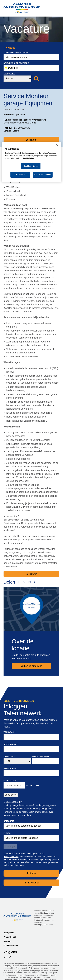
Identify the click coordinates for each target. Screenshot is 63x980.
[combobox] (31, 68)
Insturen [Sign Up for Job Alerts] (31, 873)
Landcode (9, 756)
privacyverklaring (11, 857)
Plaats (7, 833)
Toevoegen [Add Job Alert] (10, 847)
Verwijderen (11, 795)
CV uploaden (10, 781)
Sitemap (7, 941)
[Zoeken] (37, 79)
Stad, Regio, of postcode (16, 63)
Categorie (9, 821)
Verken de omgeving (31, 666)
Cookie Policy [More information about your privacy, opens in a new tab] (29, 158)
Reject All (20, 175)
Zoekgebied (9, 74)
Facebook (19, 582)
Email (30, 582)
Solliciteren (31, 140)
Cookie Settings (11, 945)
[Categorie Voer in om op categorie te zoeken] (31, 826)
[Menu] (58, 8)
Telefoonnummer (42, 756)
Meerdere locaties (12, 109)
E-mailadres (10, 769)
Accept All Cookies (43, 175)
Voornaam (10, 732)
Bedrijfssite (9, 933)
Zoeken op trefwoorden (16, 53)
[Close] (57, 145)
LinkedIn (35, 582)
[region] (32, 162)
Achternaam (11, 744)
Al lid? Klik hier (31, 883)
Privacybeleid (10, 937)
